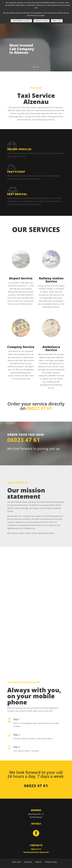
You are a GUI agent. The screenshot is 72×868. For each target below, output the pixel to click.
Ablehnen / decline (41, 21)
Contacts (28, 862)
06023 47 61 (24, 440)
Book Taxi (17, 862)
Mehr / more (57, 21)
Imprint (38, 862)
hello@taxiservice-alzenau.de (36, 852)
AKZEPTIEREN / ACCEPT (21, 21)
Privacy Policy (51, 862)
